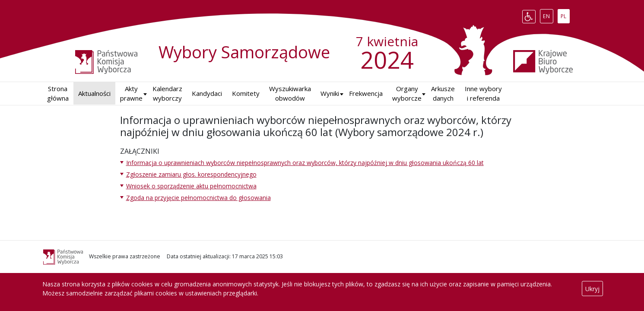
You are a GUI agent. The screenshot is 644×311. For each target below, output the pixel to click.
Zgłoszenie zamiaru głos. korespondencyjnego (191, 174)
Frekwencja (366, 93)
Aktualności (94, 93)
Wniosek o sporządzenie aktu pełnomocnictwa (191, 186)
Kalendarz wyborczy (167, 94)
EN (548, 15)
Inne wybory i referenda (483, 94)
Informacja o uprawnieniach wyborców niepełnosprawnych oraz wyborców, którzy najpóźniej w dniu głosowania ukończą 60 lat (305, 163)
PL (565, 15)
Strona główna (58, 94)
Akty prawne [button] (131, 94)
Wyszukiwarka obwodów (290, 94)
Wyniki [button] (330, 93)
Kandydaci (207, 93)
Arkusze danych (443, 94)
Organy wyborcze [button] (407, 94)
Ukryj (592, 289)
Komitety (246, 93)
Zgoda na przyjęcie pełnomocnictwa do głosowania (198, 198)
